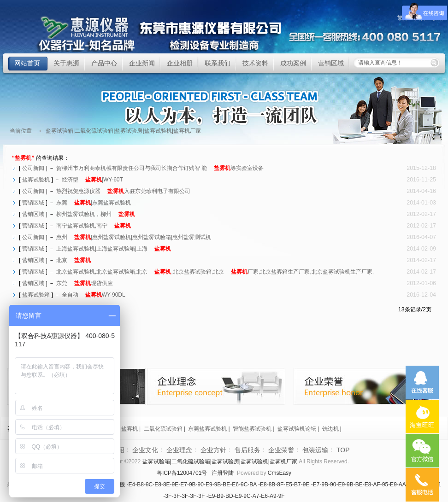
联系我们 (218, 63)
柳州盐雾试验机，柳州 (96, 214)
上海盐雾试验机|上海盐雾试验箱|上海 (114, 249)
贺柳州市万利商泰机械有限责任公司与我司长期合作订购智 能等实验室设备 (160, 168)
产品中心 (104, 63)
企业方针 (213, 450)
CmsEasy (280, 473)
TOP (343, 450)
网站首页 (27, 63)
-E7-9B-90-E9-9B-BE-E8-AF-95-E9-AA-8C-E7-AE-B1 (376, 484)
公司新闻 (33, 168)
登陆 (228, 473)
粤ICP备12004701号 (182, 473)
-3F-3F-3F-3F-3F (184, 496)
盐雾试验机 (36, 180)
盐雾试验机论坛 (297, 429)
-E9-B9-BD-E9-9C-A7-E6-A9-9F (246, 496)
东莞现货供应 (85, 283)
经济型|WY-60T (92, 180)
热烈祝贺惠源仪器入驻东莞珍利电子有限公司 (123, 191)
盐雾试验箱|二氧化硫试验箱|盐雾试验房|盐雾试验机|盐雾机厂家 (159, 34)
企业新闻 (142, 63)
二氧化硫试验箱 (163, 429)
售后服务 (248, 450)
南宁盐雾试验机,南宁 (94, 226)
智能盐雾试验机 (252, 429)
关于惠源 (66, 63)
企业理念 (179, 450)
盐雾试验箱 (36, 295)
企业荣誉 (281, 450)
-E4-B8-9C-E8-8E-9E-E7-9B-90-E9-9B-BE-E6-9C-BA (192, 484)
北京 (74, 260)
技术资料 (255, 63)
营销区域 (331, 63)
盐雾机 (130, 429)
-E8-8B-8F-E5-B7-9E (284, 484)
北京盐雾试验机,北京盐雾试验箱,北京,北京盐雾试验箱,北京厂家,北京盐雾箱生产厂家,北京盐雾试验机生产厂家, (215, 272)
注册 (217, 473)
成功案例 (293, 63)
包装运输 (315, 450)
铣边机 (330, 429)
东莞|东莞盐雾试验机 (94, 203)
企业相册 (180, 63)
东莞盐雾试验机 (207, 429)
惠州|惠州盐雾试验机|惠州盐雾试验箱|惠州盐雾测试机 (134, 237)
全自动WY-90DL (94, 295)
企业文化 (145, 450)
